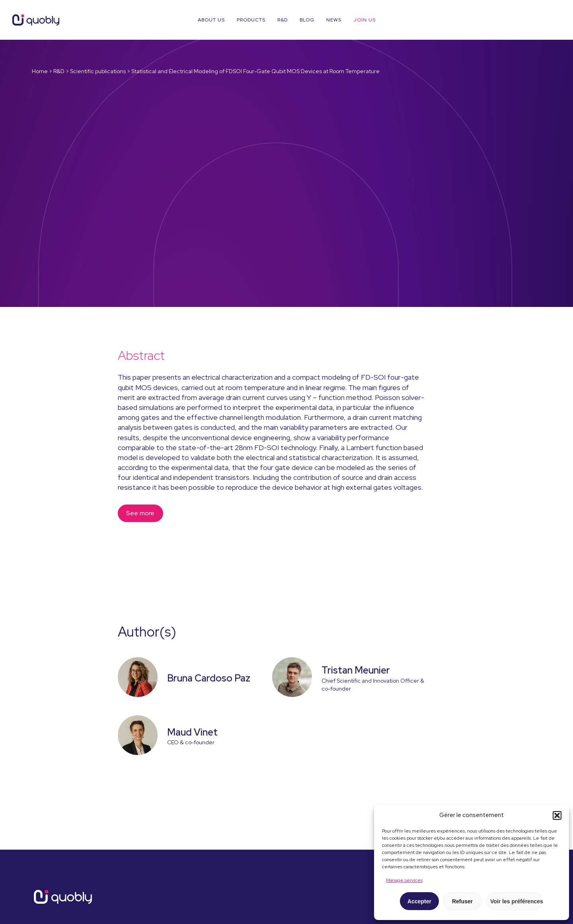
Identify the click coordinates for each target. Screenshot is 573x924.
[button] (557, 815)
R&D (283, 20)
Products (251, 20)
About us (211, 20)
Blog (307, 20)
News (334, 20)
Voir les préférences (517, 901)
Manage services (404, 880)
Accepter (419, 901)
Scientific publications (98, 71)
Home (40, 71)
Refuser (462, 901)
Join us (364, 20)
